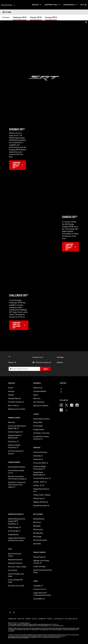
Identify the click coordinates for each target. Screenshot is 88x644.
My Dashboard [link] (39, 519)
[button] (36, 5)
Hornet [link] (11, 388)
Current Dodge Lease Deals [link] (16, 575)
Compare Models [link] (40, 391)
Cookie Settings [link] (39, 566)
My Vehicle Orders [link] (40, 540)
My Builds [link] (37, 526)
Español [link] (60, 362)
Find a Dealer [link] (38, 426)
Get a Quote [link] (13, 570)
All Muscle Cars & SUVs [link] (17, 409)
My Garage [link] (37, 537)
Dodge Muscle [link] (13, 534)
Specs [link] (36, 395)
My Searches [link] (38, 533)
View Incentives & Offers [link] (15, 555)
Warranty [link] (12, 422)
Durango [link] (11, 391)
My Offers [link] (37, 522)
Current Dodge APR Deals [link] (15, 581)
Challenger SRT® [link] (20, 17)
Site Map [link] (60, 357)
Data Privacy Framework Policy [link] (43, 571)
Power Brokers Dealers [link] (17, 467)
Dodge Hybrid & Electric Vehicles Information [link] (17, 539)
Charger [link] (11, 395)
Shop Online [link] (38, 422)
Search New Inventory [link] (42, 419)
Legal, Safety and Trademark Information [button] (42, 594)
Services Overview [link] (40, 452)
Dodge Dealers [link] (39, 429)
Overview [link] (6, 17)
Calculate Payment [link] (15, 563)
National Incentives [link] (15, 560)
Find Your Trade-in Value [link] (17, 567)
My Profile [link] (37, 544)
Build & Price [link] (38, 388)
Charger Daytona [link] (14, 398)
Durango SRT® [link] (51, 17)
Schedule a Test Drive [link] (42, 433)
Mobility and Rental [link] (41, 502)
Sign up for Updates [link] (41, 406)
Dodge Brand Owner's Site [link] (41, 490)
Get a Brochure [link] (39, 402)
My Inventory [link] (38, 530)
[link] (8, 5)
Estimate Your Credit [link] (16, 586)
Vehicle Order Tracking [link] (42, 495)
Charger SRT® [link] (36, 17)
